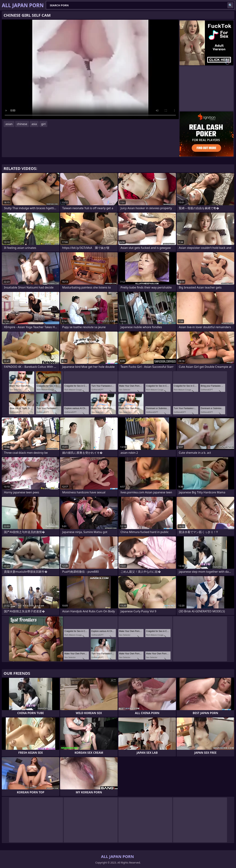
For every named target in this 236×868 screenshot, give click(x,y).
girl (43, 124)
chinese (22, 124)
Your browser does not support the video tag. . (90, 69)
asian (9, 124)
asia (34, 124)
